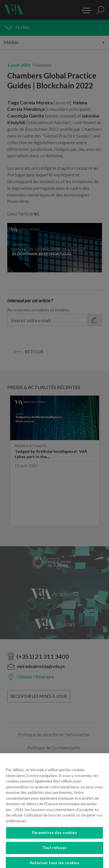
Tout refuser (54, 851)
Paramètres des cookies (54, 836)
